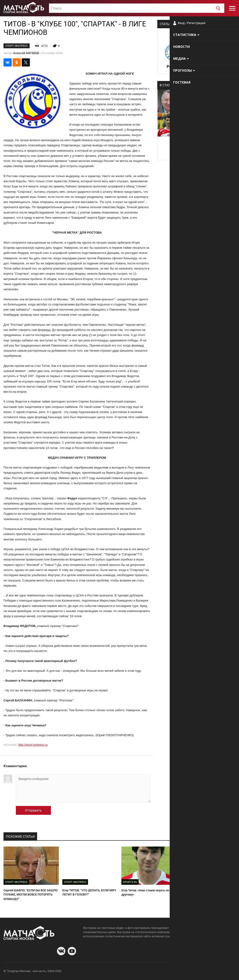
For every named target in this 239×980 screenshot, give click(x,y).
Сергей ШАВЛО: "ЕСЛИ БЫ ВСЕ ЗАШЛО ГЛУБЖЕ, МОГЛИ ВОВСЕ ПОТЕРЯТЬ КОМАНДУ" (31, 895)
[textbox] (137, 8)
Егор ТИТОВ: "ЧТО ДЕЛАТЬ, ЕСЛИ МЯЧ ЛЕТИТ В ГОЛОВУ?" (89, 892)
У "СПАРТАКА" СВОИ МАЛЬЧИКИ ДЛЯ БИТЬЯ (207, 892)
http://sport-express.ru (33, 745)
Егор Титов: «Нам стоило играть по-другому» (146, 892)
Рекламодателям (223, 972)
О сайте (179, 972)
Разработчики (197, 972)
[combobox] (137, 8)
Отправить (33, 810)
